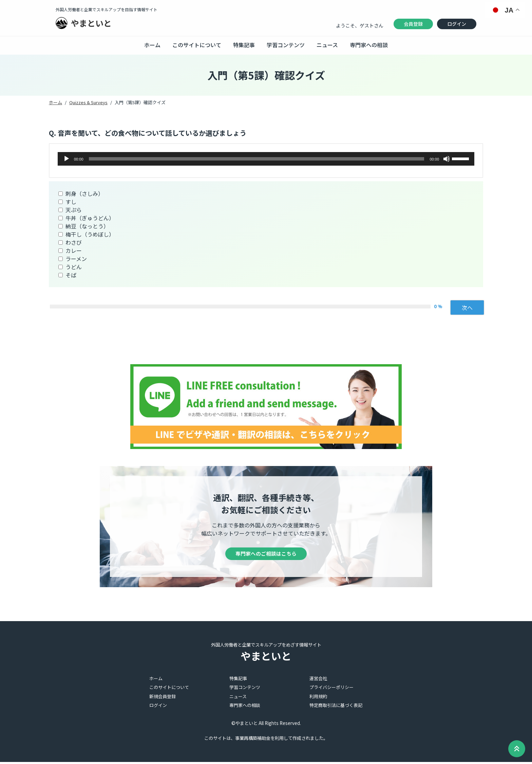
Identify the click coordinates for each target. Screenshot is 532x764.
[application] (266, 159)
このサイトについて (197, 45)
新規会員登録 (163, 698)
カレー (74, 250)
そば (71, 275)
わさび (74, 242)
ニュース (327, 45)
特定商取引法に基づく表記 (336, 707)
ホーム (152, 45)
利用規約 (318, 698)
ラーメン (76, 259)
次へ (467, 308)
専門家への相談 (369, 45)
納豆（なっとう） (87, 226)
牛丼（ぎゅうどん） (90, 218)
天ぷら (74, 210)
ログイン (457, 24)
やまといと (91, 23)
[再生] (66, 159)
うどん (74, 267)
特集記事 (244, 45)
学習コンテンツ (286, 45)
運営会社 (318, 680)
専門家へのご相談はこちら (266, 555)
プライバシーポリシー (331, 690)
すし (71, 202)
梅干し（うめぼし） (90, 234)
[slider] (257, 159)
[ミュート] (446, 159)
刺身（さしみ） (84, 193)
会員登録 (413, 24)
